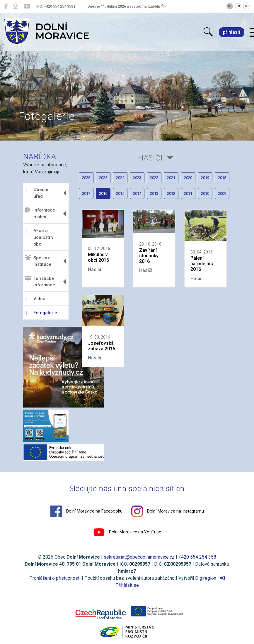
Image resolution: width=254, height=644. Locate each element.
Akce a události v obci (39, 237)
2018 (222, 178)
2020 (188, 178)
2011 (188, 193)
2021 (171, 178)
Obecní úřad (36, 193)
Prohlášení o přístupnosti (55, 578)
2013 (154, 193)
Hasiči (150, 158)
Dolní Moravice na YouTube (127, 532)
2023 (137, 178)
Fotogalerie (41, 313)
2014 (137, 193)
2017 (86, 193)
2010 (205, 193)
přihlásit (232, 32)
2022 (154, 178)
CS (230, 6)
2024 (120, 178)
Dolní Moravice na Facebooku (86, 511)
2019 (205, 178)
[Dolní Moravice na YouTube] (27, 6)
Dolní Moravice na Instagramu (168, 511)
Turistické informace (40, 282)
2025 (103, 178)
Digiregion (206, 578)
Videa (35, 299)
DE (247, 6)
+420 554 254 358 (197, 557)
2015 (120, 193)
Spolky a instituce (38, 261)
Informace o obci (40, 213)
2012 (171, 193)
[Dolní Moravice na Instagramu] (16, 6)
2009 (222, 193)
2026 (86, 178)
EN (238, 6)
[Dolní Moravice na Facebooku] (6, 6)
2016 (103, 193)
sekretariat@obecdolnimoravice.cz (139, 557)
